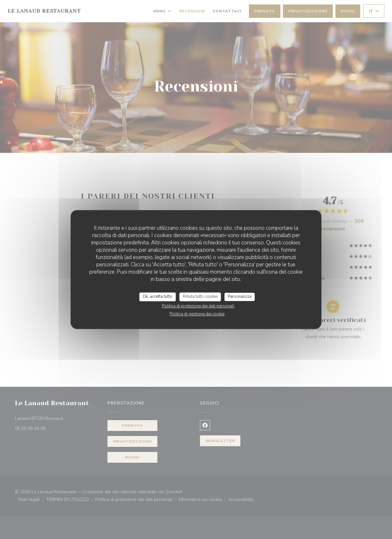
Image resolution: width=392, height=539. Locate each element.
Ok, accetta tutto (158, 297)
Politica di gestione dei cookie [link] (197, 314)
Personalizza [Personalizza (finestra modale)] (240, 297)
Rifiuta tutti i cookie (200, 297)
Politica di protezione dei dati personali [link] (198, 306)
